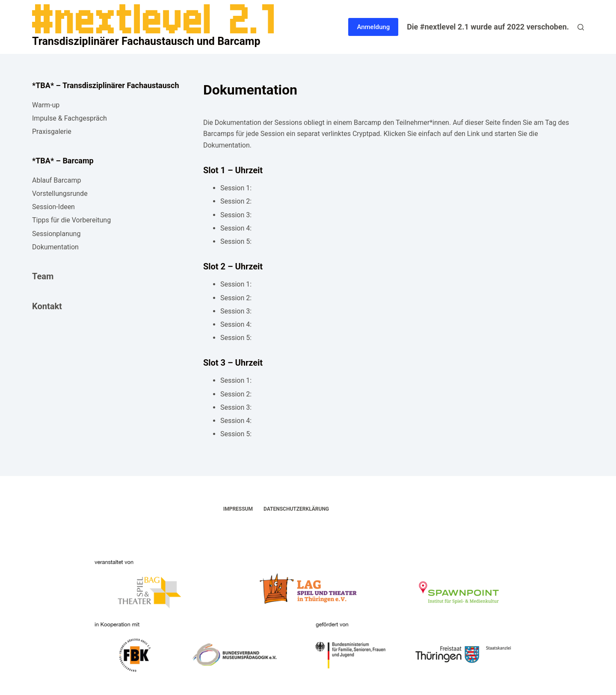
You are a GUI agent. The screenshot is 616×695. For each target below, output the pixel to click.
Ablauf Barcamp (56, 180)
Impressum (238, 509)
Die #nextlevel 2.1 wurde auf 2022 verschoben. (488, 27)
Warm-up (46, 105)
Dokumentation (55, 247)
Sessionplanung (56, 234)
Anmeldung (373, 27)
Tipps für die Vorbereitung (71, 220)
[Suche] (581, 27)
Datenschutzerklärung (296, 509)
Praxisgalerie (52, 132)
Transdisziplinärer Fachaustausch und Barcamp (146, 41)
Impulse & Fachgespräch (70, 118)
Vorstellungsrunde (60, 194)
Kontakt (47, 306)
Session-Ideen (53, 207)
